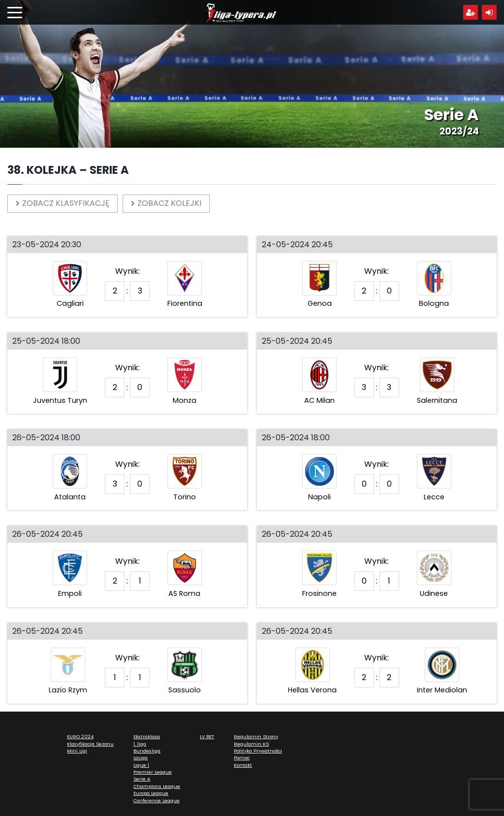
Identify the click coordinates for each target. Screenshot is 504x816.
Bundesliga (147, 751)
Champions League (157, 786)
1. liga (140, 744)
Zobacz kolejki (166, 203)
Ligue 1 (141, 765)
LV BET (207, 736)
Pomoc (242, 758)
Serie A (142, 779)
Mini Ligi (77, 751)
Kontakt (243, 765)
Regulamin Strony (256, 736)
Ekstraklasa (147, 736)
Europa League (151, 793)
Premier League (153, 772)
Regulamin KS (251, 744)
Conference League (157, 800)
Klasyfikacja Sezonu (90, 744)
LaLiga (141, 758)
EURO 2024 (80, 736)
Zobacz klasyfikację (63, 203)
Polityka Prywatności (258, 751)
